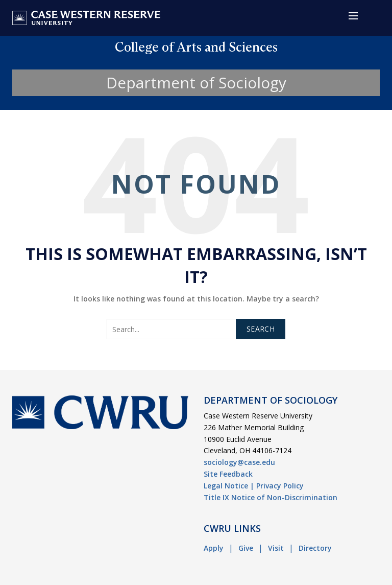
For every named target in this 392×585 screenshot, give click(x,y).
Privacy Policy (280, 486)
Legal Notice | (229, 486)
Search (261, 329)
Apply (214, 548)
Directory (315, 548)
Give (246, 548)
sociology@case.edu (239, 462)
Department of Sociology (196, 83)
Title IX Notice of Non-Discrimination (271, 497)
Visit (276, 548)
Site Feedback (228, 474)
